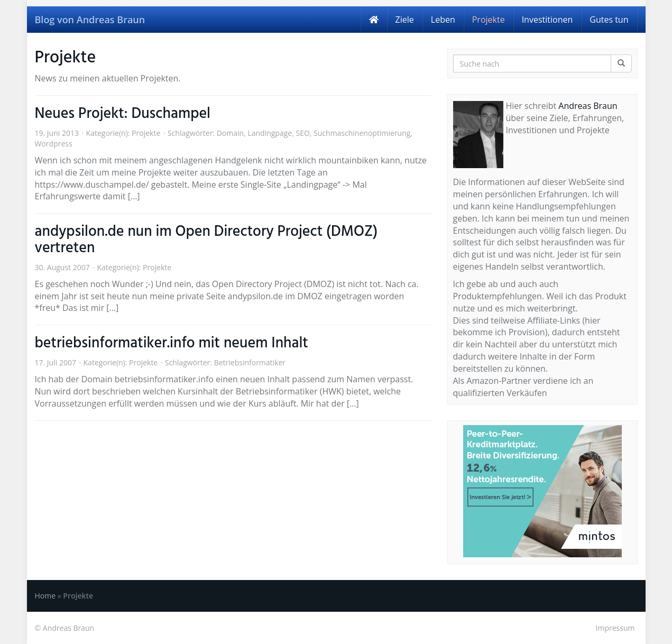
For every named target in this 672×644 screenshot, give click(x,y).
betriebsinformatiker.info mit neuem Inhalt (172, 343)
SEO (302, 133)
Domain (230, 133)
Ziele (405, 20)
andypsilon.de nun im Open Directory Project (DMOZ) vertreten (206, 240)
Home (45, 596)
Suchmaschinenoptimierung (362, 133)
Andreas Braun (588, 106)
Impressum (615, 628)
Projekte (489, 20)
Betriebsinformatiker (250, 362)
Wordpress (54, 144)
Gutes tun (609, 20)
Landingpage (270, 133)
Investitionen (547, 20)
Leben (443, 20)
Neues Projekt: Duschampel (123, 114)
